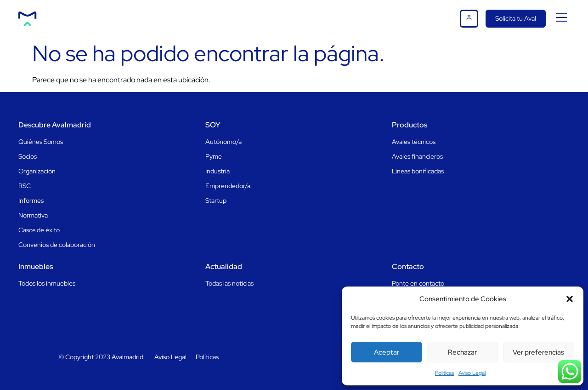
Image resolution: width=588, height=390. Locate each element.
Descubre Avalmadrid (55, 125)
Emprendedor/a (228, 186)
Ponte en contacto (418, 283)
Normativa (33, 215)
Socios (28, 156)
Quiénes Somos (41, 142)
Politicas (444, 373)
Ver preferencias (538, 352)
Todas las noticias (229, 283)
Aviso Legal (472, 373)
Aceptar (387, 352)
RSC (25, 186)
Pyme (214, 156)
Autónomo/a (223, 142)
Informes (31, 201)
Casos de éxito (39, 230)
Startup (216, 201)
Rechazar (462, 352)
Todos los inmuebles (47, 283)
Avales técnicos (414, 142)
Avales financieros (417, 156)
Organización (37, 171)
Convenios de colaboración (57, 245)
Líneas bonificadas (418, 171)
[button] (570, 299)
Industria (218, 171)
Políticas (207, 357)
